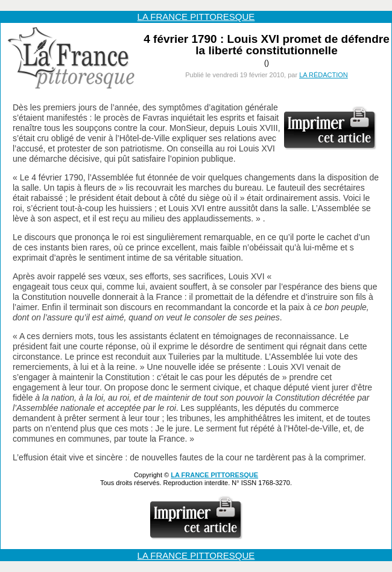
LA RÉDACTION (324, 75)
